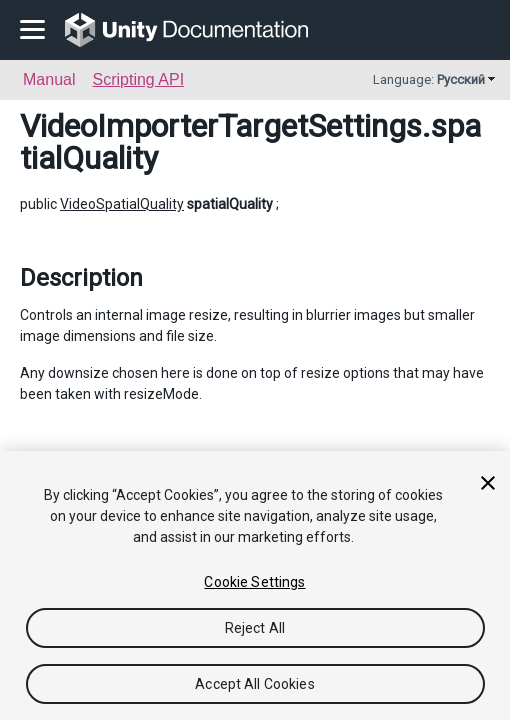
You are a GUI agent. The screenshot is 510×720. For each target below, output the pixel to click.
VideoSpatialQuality (122, 204)
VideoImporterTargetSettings (221, 126)
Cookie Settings (254, 582)
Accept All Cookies (255, 684)
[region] (255, 585)
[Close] (488, 483)
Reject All (255, 628)
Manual (49, 79)
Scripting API (138, 79)
